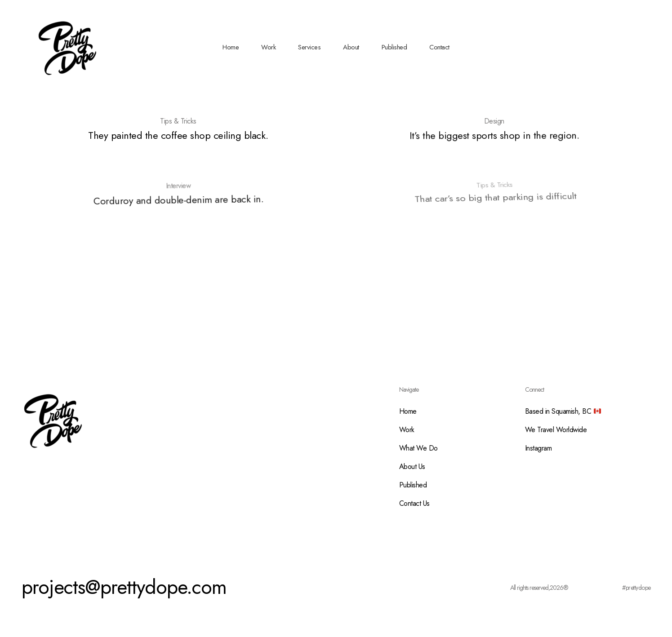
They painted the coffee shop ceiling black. (178, 135)
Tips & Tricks (178, 121)
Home (231, 47)
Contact (439, 47)
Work (268, 47)
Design (494, 121)
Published (394, 47)
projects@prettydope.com (124, 587)
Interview (179, 185)
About (351, 47)
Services (309, 47)
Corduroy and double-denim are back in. (179, 197)
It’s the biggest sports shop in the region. (494, 135)
